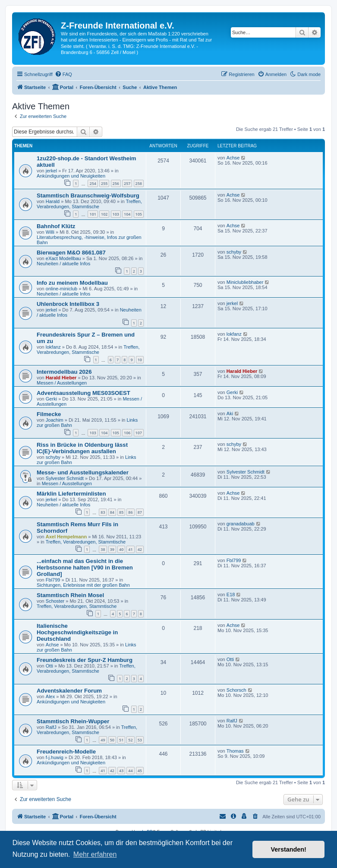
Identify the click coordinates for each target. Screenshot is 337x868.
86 (130, 512)
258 (139, 183)
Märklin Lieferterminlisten (71, 494)
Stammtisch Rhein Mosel (70, 595)
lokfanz (53, 347)
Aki (230, 413)
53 (140, 740)
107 (139, 433)
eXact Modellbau (63, 258)
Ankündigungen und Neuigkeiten (71, 176)
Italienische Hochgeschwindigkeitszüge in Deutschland (77, 632)
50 (112, 740)
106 (127, 433)
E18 (231, 595)
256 (116, 183)
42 (140, 549)
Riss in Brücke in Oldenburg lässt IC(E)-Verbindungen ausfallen (82, 448)
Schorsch (236, 690)
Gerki (51, 399)
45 (140, 771)
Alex (50, 696)
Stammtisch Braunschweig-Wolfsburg (88, 196)
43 (121, 771)
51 (121, 740)
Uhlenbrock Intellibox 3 (68, 304)
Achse (233, 158)
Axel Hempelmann (66, 537)
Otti (49, 666)
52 (130, 740)
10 (140, 360)
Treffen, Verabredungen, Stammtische (89, 204)
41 (130, 549)
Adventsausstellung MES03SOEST (83, 393)
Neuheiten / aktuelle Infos (63, 264)
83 (103, 512)
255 (104, 183)
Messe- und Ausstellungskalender (83, 472)
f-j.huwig (55, 757)
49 (103, 740)
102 (104, 214)
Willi (50, 232)
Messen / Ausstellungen (62, 383)
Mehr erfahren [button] (95, 854)
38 (103, 549)
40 (121, 549)
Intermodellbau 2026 (64, 372)
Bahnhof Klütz (56, 226)
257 (127, 183)
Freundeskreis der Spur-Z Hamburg (85, 660)
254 (93, 183)
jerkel (51, 171)
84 (112, 512)
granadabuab (241, 524)
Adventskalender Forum (69, 691)
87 (140, 512)
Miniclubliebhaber (245, 282)
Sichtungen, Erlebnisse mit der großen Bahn (83, 585)
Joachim (55, 420)
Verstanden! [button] (289, 849)
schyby (234, 252)
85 (121, 512)
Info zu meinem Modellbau (72, 283)
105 (139, 214)
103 (116, 214)
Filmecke (49, 414)
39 (112, 549)
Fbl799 (53, 580)
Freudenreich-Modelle (66, 752)
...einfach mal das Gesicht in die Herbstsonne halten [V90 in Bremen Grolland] (85, 568)
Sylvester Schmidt (65, 478)
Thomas (235, 751)
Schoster (55, 601)
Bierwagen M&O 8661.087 (71, 253)
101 (93, 214)
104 (127, 214)
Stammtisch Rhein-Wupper (73, 721)
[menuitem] (63, 74)
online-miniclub (61, 289)
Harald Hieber (61, 378)
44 (130, 771)
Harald (53, 201)
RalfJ (51, 727)
